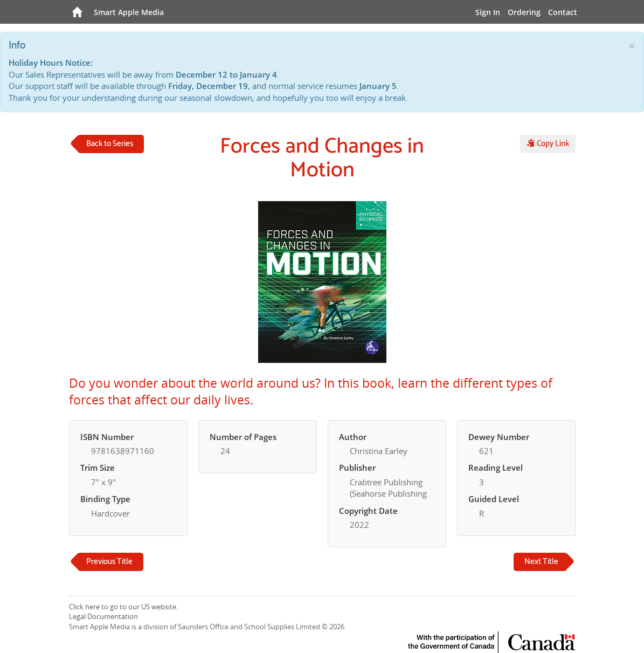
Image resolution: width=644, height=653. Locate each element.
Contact (563, 12)
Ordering (524, 12)
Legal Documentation (103, 616)
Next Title (541, 562)
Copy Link (548, 144)
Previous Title (109, 562)
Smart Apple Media (129, 12)
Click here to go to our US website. (123, 607)
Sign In (488, 12)
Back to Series (110, 144)
